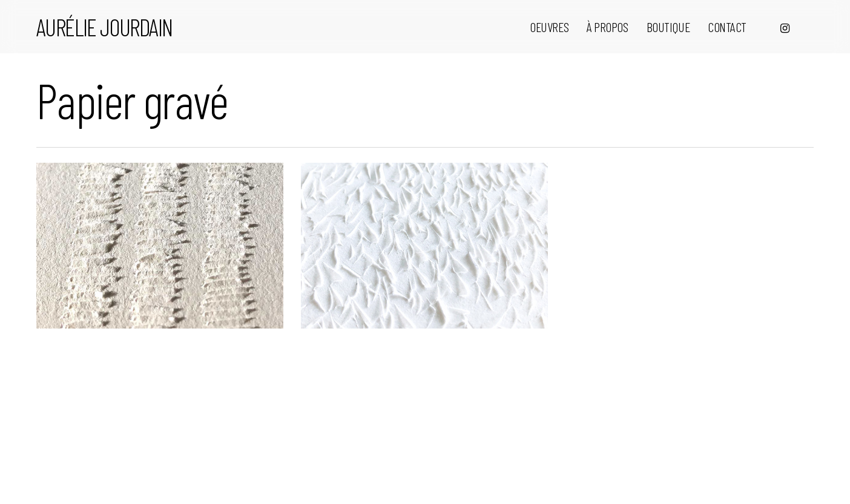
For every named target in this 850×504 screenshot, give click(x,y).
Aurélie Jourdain (104, 27)
